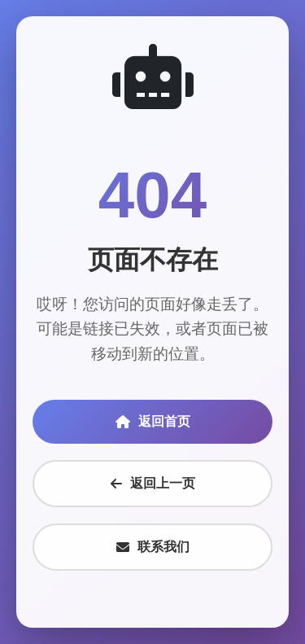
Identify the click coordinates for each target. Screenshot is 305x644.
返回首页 (153, 421)
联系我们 (153, 547)
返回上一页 (153, 483)
